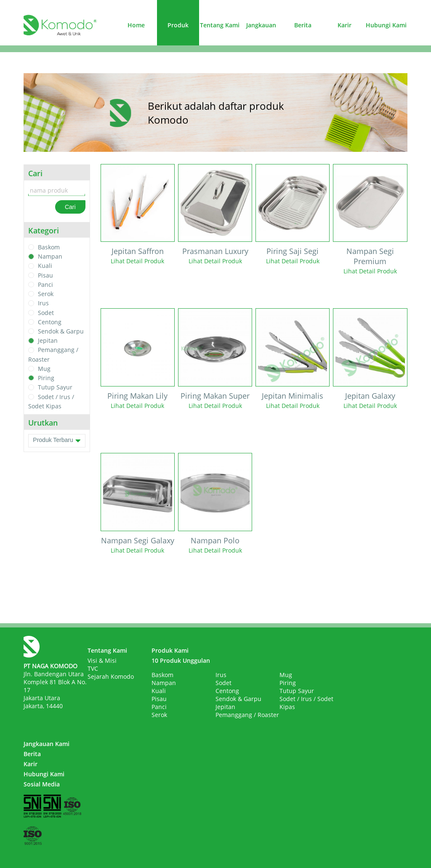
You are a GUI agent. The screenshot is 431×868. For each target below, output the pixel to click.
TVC (93, 668)
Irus (43, 303)
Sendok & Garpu (61, 331)
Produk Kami (170, 650)
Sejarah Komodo (111, 676)
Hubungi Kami (386, 25)
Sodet (46, 313)
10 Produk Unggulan (181, 660)
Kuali (45, 266)
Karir (345, 25)
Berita (303, 25)
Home (136, 25)
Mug (44, 369)
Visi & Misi (102, 660)
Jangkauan (261, 25)
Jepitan (48, 340)
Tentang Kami (220, 25)
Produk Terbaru (57, 441)
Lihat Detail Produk (137, 261)
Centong (50, 322)
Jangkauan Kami (47, 744)
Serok (46, 294)
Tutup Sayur (55, 388)
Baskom (49, 247)
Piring (46, 378)
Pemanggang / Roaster (247, 715)
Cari (70, 207)
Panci (45, 284)
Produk (178, 25)
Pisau (45, 275)
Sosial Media (42, 784)
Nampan (50, 256)
